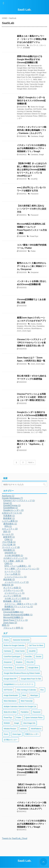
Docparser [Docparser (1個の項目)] (8, 662)
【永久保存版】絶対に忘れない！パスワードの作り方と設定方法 (32, 209)
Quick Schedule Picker (29, 116)
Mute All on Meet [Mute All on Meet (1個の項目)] (10, 712)
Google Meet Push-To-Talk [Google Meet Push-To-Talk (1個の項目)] (31, 679)
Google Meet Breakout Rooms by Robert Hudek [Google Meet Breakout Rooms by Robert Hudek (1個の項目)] (22, 673)
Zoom (19, 331)
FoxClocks (35, 423)
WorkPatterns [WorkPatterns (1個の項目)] (36, 729)
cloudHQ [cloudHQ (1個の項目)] (32, 651)
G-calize (43, 423)
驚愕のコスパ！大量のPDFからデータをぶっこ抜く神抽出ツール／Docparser (32, 266)
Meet (35, 80)
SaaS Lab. (24, 10)
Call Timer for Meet (35, 68)
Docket (39, 324)
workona (27, 328)
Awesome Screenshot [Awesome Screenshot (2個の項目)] (21, 640)
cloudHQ (34, 179)
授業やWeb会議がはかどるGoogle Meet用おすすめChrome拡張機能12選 (30, 59)
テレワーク (34, 45)
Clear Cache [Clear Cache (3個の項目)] (20, 651)
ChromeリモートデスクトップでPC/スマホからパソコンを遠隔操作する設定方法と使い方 (31, 343)
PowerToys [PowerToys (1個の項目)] (8, 718)
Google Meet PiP (32, 75)
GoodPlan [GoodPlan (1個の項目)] (20, 668)
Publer (33, 251)
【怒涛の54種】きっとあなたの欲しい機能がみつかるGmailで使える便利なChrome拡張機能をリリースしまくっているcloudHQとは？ (32, 170)
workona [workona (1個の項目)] (23, 729)
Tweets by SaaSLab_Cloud (15, 838)
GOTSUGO (38, 109)
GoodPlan (28, 109)
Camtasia (34, 136)
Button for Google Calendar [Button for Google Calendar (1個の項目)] (14, 645)
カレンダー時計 (37, 432)
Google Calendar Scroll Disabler (29, 425)
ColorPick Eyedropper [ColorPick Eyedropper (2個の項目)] (12, 657)
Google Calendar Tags (25, 428)
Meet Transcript (32, 82)
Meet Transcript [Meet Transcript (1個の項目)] (27, 701)
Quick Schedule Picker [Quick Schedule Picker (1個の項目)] (34, 718)
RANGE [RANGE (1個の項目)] (7, 723)
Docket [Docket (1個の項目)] (39, 657)
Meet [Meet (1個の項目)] (24, 695)
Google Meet (22, 70)
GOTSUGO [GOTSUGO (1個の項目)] (8, 690)
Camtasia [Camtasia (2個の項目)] (7, 651)
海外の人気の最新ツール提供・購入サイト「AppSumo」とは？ (32, 444)
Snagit (41, 136)
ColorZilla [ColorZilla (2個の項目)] (28, 657)
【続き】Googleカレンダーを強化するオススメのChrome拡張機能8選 (31, 101)
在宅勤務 (26, 48)
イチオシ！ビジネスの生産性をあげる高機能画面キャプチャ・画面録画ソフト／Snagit (32, 148)
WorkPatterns (37, 328)
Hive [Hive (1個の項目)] (42, 690)
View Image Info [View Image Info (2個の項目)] (29, 723)
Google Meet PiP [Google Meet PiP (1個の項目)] (10, 679)
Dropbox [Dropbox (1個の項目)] (19, 662)
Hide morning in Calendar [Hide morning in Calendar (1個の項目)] (26, 690)
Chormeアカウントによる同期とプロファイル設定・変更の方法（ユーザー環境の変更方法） (32, 397)
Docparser (35, 272)
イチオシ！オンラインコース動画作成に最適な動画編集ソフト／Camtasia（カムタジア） (32, 130)
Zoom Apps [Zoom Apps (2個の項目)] (17, 734)
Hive (34, 326)
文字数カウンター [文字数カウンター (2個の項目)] (11, 740)
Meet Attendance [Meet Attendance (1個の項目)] (10, 701)
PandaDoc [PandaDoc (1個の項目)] (25, 712)
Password (34, 194)
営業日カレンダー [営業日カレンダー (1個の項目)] (32, 734)
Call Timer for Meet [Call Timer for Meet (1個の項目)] (36, 645)
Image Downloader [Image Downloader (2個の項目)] (11, 695)
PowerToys (34, 236)
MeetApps (37, 111)
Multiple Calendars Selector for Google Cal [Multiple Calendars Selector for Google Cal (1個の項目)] (20, 706)
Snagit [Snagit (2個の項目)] (17, 723)
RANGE (20, 328)
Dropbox (20, 326)
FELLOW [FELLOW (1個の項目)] (30, 662)
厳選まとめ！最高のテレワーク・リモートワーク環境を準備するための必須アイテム (32, 39)
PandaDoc (41, 326)
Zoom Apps (27, 331)
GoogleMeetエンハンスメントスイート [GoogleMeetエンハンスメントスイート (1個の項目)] (19, 684)
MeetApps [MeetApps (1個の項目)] (34, 695)
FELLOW (28, 326)
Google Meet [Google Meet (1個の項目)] (33, 668)
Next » (31, 462)
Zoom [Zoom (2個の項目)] (6, 734)
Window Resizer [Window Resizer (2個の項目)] (10, 729)
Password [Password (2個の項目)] (37, 712)
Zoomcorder (32, 89)
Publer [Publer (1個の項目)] (19, 718)
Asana (33, 324)
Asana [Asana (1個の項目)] (6, 640)
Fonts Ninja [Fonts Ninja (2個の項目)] (8, 668)
